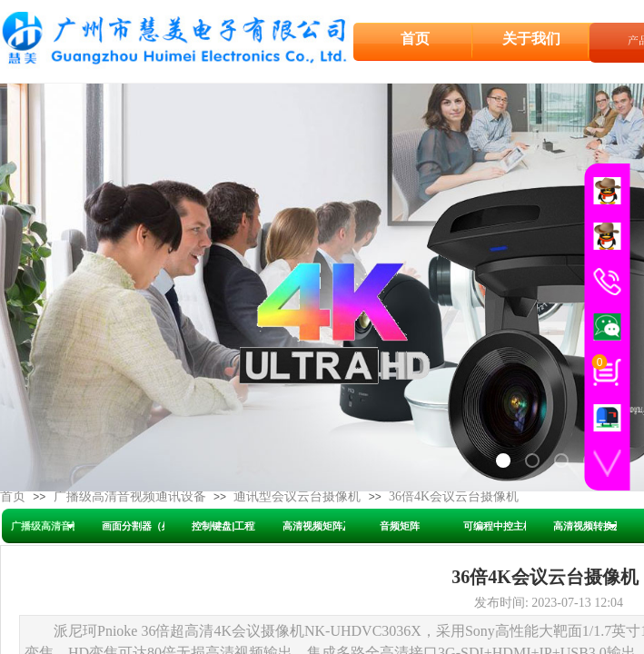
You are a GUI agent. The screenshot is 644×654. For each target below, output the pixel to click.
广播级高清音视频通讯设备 (130, 496)
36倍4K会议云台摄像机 (454, 496)
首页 (13, 496)
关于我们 (531, 38)
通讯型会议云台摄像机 (297, 496)
